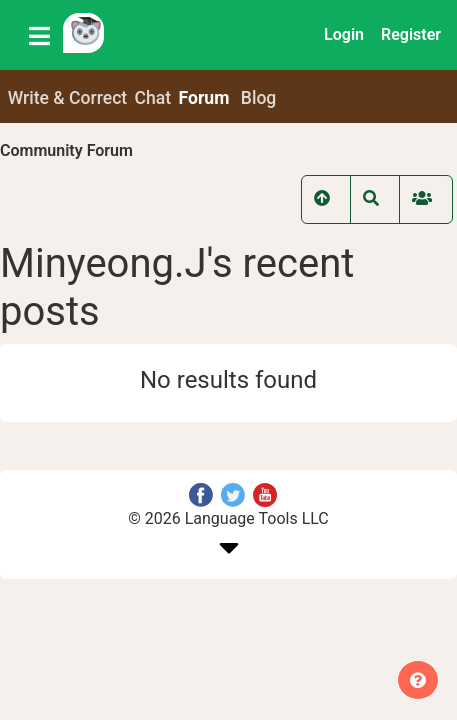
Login (344, 34)
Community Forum (66, 150)
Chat (153, 98)
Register (411, 34)
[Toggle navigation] (39, 35)
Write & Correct (68, 98)
